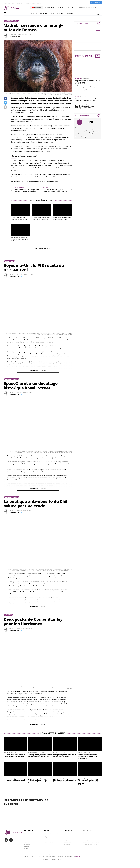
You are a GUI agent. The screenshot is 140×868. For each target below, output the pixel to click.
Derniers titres (48, 836)
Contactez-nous (17, 3)
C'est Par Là (67, 840)
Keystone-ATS (16, 36)
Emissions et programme (51, 834)
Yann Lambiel (67, 838)
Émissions (44, 13)
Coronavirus (28, 834)
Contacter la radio (50, 840)
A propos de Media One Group (33, 3)
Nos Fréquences (88, 842)
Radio (52, 13)
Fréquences (47, 838)
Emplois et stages (49, 842)
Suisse (26, 842)
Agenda (85, 838)
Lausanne (27, 838)
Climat (26, 836)
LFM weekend (67, 844)
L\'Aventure (67, 846)
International (28, 844)
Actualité (34, 13)
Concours (70, 13)
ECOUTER (37, 7)
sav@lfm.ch (78, 857)
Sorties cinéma (87, 836)
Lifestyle (60, 13)
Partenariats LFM (49, 844)
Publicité (7, 3)
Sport (26, 849)
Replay (61, 8)
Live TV (72, 8)
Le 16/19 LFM (67, 842)
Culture (26, 848)
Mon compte (96, 3)
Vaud (26, 840)
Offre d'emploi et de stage (91, 844)
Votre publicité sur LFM (90, 846)
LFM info (66, 834)
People (85, 840)
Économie (27, 846)
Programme (49, 8)
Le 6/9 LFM (66, 836)
